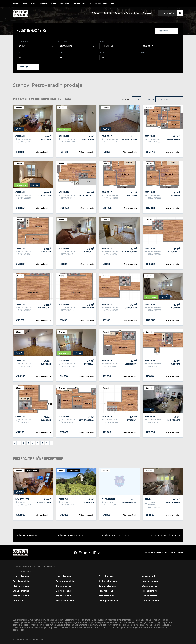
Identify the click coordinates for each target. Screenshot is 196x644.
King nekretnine (21, 595)
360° (114, 3)
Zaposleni (147, 13)
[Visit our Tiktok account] (100, 552)
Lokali (34, 3)
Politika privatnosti (154, 552)
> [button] (51, 443)
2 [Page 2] (24, 443)
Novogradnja (101, 3)
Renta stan (19, 600)
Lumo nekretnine (150, 600)
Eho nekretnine (63, 585)
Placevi (44, 3)
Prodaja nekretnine (109, 600)
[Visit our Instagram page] (80, 552)
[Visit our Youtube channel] (85, 552)
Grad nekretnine (21, 576)
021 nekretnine (106, 576)
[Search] (180, 13)
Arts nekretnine (107, 595)
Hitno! (53, 3)
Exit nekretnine (63, 590)
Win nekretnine (149, 585)
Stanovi (16, 3)
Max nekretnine (150, 590)
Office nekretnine (108, 581)
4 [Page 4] (33, 443)
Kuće (25, 3)
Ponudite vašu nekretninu (127, 13)
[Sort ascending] (134, 99)
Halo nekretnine (150, 581)
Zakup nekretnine (65, 600)
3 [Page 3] (28, 443)
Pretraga (28, 66)
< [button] (15, 443)
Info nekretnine (150, 576)
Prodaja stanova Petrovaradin (70, 535)
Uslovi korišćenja (174, 552)
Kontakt (107, 13)
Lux (90, 3)
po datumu (163, 99)
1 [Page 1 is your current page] (19, 443)
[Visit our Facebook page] (75, 552)
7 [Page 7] (47, 443)
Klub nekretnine (21, 585)
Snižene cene (79, 3)
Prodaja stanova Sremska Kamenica (165, 535)
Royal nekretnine (22, 581)
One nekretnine (150, 595)
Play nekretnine (107, 590)
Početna (96, 13)
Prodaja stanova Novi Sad (27, 535)
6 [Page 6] (42, 443)
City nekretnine (64, 576)
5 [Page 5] (38, 443)
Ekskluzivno (65, 3)
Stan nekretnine (21, 590)
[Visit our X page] (90, 552)
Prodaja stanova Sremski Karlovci (116, 535)
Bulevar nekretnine (66, 581)
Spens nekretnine (108, 585)
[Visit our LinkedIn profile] (95, 552)
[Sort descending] (138, 99)
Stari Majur (148, 46)
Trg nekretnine (63, 595)
